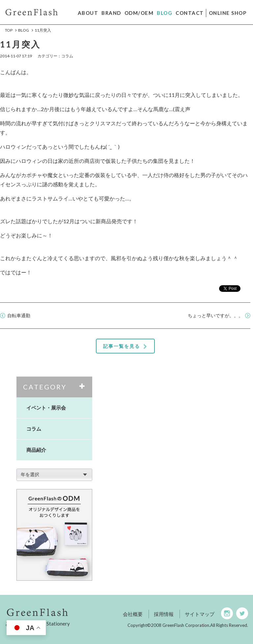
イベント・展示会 (46, 408)
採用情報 (164, 614)
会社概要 (133, 614)
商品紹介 (36, 450)
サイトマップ (200, 614)
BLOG (24, 30)
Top (9, 30)
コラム (34, 429)
